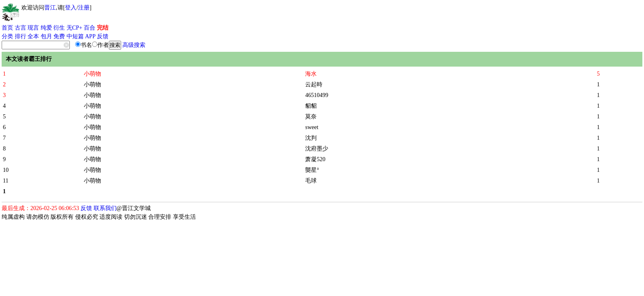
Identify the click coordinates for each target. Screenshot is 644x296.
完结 (103, 28)
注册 (84, 8)
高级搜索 (134, 45)
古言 (21, 28)
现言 (33, 28)
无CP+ (75, 28)
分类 (7, 36)
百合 (90, 28)
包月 (46, 36)
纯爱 (46, 28)
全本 (33, 36)
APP (90, 36)
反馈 (103, 36)
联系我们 (105, 208)
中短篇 (75, 36)
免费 (59, 36)
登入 (71, 8)
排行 (21, 36)
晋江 (50, 8)
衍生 (59, 28)
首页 (7, 28)
